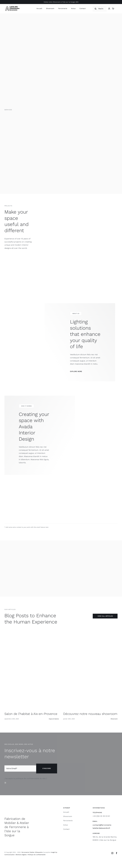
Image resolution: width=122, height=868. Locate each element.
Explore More (76, 371)
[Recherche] (100, 9)
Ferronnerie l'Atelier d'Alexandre (32, 852)
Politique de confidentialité (37, 855)
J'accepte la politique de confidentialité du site (26, 778)
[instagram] (112, 853)
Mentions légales (21, 855)
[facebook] (117, 853)
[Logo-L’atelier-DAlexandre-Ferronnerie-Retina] (12, 6)
